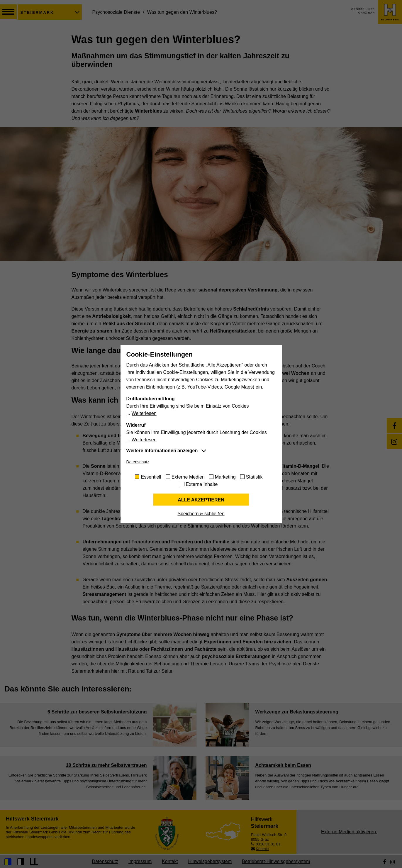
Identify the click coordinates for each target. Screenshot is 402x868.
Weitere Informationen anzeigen (162, 451)
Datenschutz (138, 462)
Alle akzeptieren (201, 500)
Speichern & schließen (201, 514)
